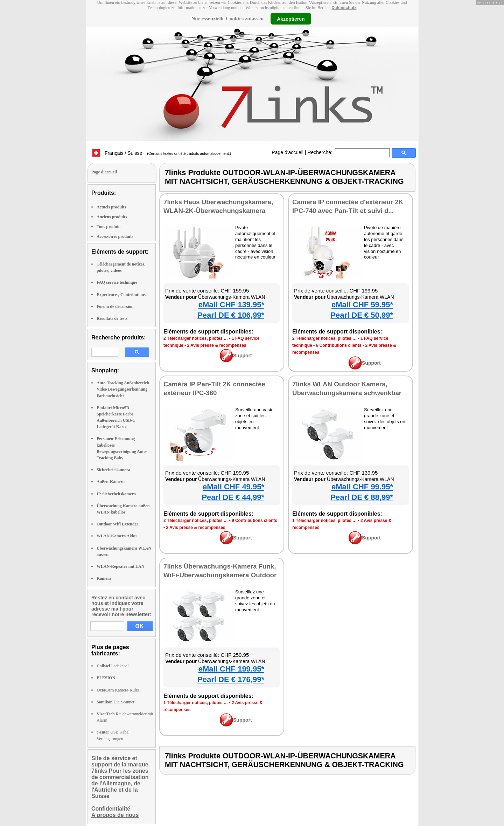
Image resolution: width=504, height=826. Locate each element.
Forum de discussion (115, 307)
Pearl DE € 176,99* (231, 679)
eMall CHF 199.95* (231, 669)
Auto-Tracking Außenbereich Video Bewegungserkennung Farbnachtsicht (123, 389)
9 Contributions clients (254, 521)
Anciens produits (112, 217)
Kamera (104, 578)
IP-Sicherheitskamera (116, 494)
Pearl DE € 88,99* (362, 497)
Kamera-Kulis (118, 690)
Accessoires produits (115, 236)
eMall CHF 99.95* (362, 487)
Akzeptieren (291, 19)
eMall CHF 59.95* (362, 305)
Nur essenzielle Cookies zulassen (227, 19)
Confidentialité (111, 809)
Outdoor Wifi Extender (117, 524)
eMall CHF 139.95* (231, 305)
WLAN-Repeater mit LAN (120, 566)
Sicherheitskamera (113, 470)
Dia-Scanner (115, 702)
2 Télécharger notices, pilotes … (196, 338)
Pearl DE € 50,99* (362, 315)
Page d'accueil (288, 152)
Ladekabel (113, 666)
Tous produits (109, 227)
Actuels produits (111, 207)
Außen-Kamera (111, 482)
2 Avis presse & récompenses (217, 345)
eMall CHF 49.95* (233, 487)
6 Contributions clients (339, 345)
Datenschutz (344, 8)
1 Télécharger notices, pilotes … (324, 521)
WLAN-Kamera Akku (117, 536)
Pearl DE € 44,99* (233, 497)
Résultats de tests (112, 318)
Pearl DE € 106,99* (231, 315)
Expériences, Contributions (121, 295)
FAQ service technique (117, 282)
